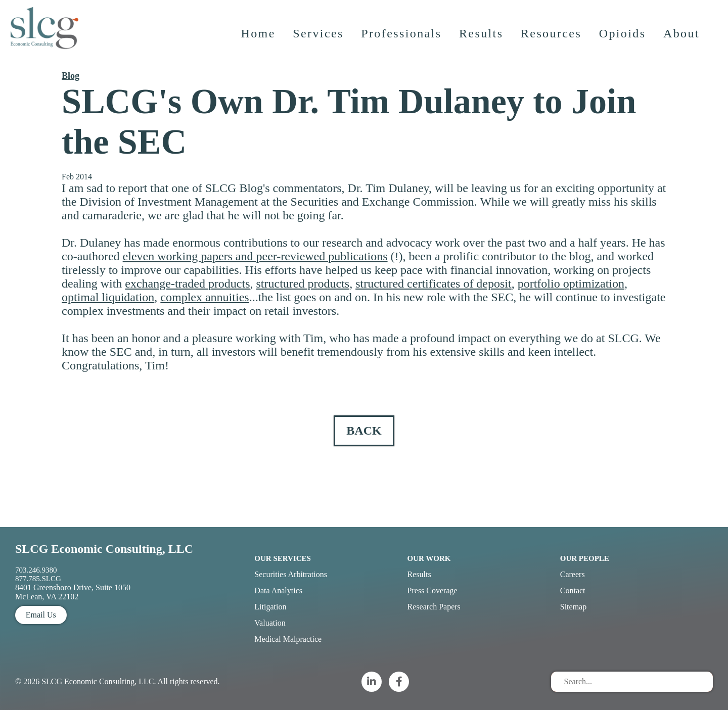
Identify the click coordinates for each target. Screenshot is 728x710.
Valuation (270, 623)
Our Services (283, 558)
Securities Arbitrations (291, 574)
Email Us (41, 615)
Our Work (429, 558)
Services (320, 43)
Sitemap (573, 607)
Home (259, 43)
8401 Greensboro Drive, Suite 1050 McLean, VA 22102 (73, 592)
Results (483, 43)
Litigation (270, 607)
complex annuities (204, 297)
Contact (573, 590)
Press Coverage (433, 590)
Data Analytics (278, 590)
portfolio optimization (571, 283)
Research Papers (434, 607)
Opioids (624, 43)
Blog (71, 76)
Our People (585, 558)
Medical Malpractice (288, 639)
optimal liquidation (108, 297)
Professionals (403, 43)
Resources (553, 43)
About (683, 43)
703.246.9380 (36, 570)
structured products (303, 283)
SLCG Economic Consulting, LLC (104, 549)
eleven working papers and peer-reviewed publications (255, 256)
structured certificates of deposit (434, 283)
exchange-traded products (187, 283)
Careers (573, 574)
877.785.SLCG (38, 579)
